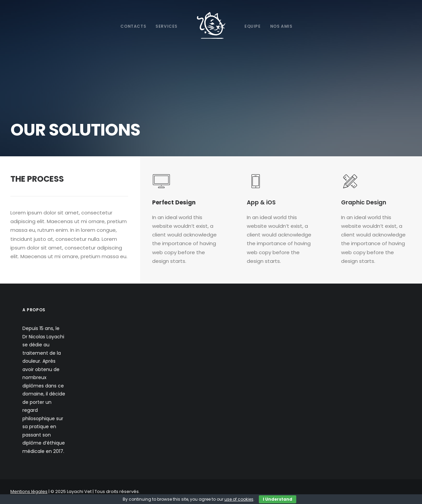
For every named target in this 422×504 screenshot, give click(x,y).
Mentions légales (29, 491)
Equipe (253, 26)
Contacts (133, 26)
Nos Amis (281, 26)
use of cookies (239, 499)
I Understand (278, 499)
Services (167, 26)
